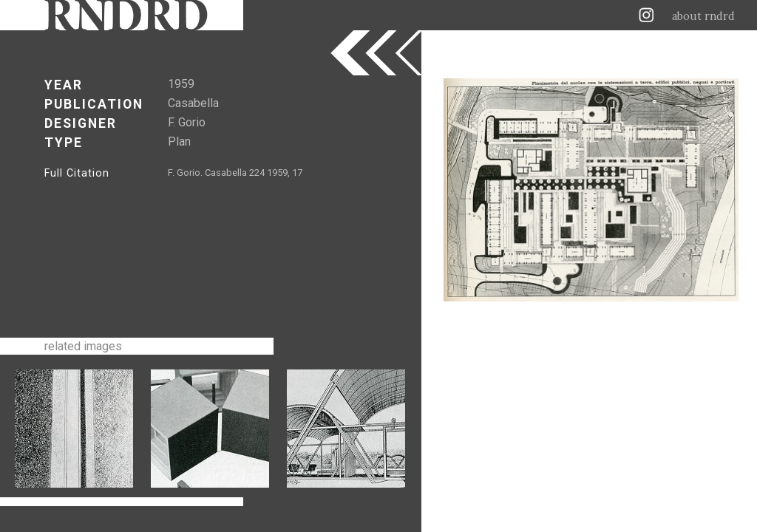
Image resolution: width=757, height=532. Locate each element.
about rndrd (703, 16)
